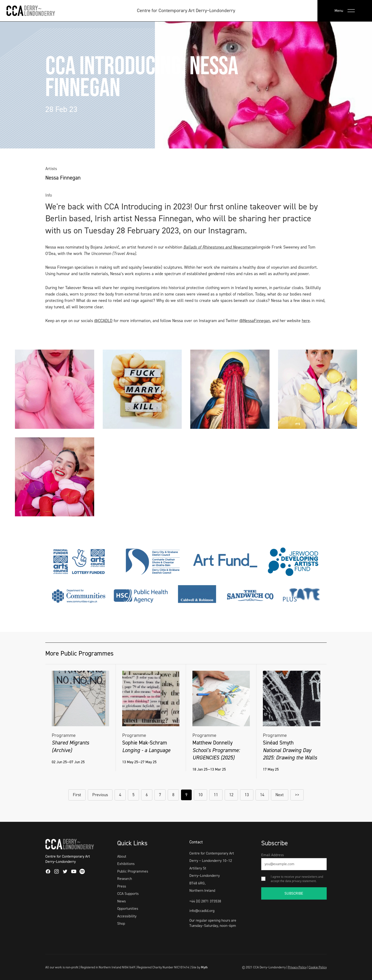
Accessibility (127, 916)
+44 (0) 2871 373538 (205, 901)
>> (297, 795)
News (121, 901)
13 (247, 795)
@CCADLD (103, 321)
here (306, 321)
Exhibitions (126, 864)
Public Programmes (133, 871)
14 (262, 795)
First (77, 795)
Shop (121, 923)
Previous (100, 795)
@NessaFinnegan (255, 321)
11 (216, 795)
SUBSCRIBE (294, 893)
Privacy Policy (297, 967)
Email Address (272, 855)
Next (280, 795)
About (122, 856)
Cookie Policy (318, 967)
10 (200, 795)
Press (122, 886)
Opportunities (128, 908)
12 (231, 795)
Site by (199, 967)
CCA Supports (128, 894)
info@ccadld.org (202, 911)
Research (125, 879)
